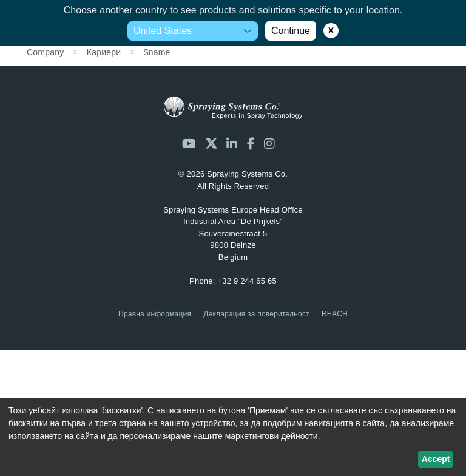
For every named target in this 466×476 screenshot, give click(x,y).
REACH (335, 314)
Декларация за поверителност (256, 314)
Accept (436, 459)
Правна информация (155, 314)
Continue (291, 31)
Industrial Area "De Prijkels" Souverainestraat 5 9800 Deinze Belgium (233, 233)
